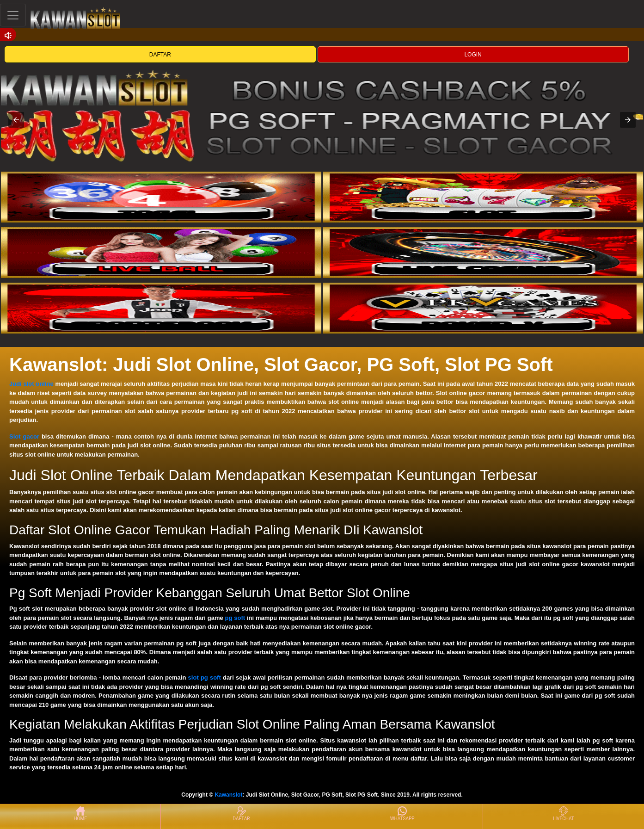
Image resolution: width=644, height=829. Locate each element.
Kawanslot (228, 795)
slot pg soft (205, 677)
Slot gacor (24, 436)
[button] (16, 120)
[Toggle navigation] (13, 15)
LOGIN (473, 55)
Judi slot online (31, 384)
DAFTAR (160, 55)
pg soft (235, 618)
